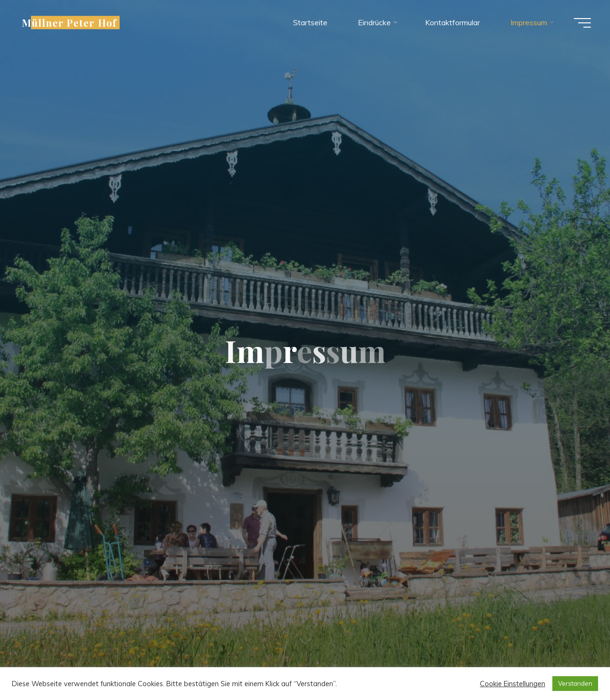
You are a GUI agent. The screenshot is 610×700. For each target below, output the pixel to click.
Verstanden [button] (575, 683)
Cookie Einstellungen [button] (513, 684)
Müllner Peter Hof (69, 22)
